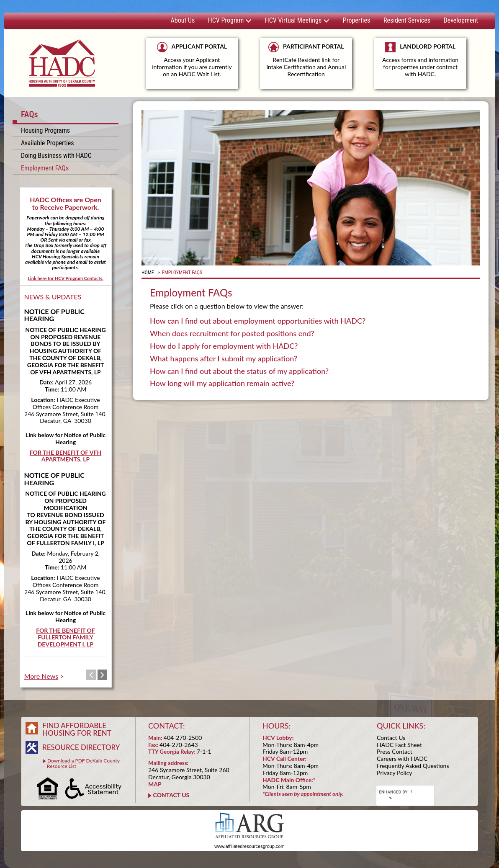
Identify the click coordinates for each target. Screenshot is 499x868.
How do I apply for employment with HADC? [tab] (224, 346)
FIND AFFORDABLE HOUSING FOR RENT (77, 729)
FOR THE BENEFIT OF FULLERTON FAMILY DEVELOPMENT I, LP (66, 637)
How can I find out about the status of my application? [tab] (239, 371)
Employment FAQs (45, 168)
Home (148, 273)
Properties (356, 20)
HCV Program (230, 20)
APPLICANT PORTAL (192, 60)
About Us (183, 20)
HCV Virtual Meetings (297, 20)
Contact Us (391, 738)
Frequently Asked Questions (413, 766)
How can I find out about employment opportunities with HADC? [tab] (258, 321)
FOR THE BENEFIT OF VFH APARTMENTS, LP (66, 456)
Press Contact (395, 751)
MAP (155, 784)
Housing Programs (45, 130)
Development (461, 20)
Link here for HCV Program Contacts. (66, 278)
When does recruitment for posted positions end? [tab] (232, 334)
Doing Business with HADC (56, 156)
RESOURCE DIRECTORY (81, 747)
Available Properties (47, 143)
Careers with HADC (402, 759)
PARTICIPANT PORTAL (306, 60)
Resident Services (407, 20)
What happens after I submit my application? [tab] (224, 359)
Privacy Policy (394, 773)
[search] (395, 792)
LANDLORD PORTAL (420, 63)
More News (41, 676)
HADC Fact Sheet (399, 745)
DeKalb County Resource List (81, 763)
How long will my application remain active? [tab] (222, 384)
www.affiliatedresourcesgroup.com (249, 846)
